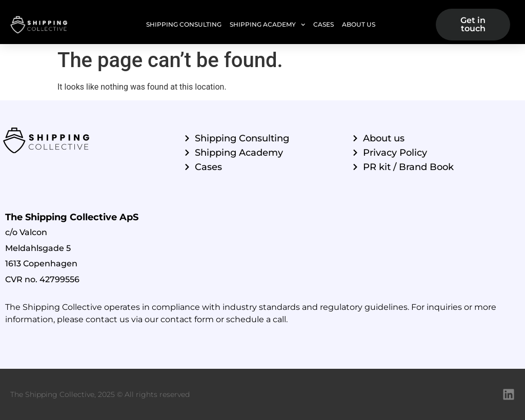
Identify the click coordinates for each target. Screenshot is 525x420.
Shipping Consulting (184, 24)
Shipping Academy (267, 25)
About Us (359, 24)
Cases (324, 24)
